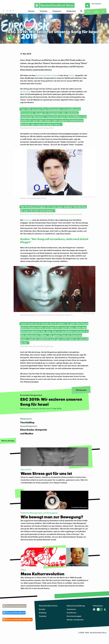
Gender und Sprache (75, 620)
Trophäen (43, 616)
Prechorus (28, 220)
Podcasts (44, 11)
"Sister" (71, 75)
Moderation (71, 11)
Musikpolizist (25, 91)
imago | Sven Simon (102, 42)
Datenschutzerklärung (76, 606)
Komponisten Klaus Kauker (47, 75)
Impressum (71, 609)
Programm (57, 11)
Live (88, 12)
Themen (31, 11)
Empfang (43, 613)
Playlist (96, 12)
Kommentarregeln (74, 616)
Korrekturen (72, 613)
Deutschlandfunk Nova (48, 606)
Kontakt (42, 609)
